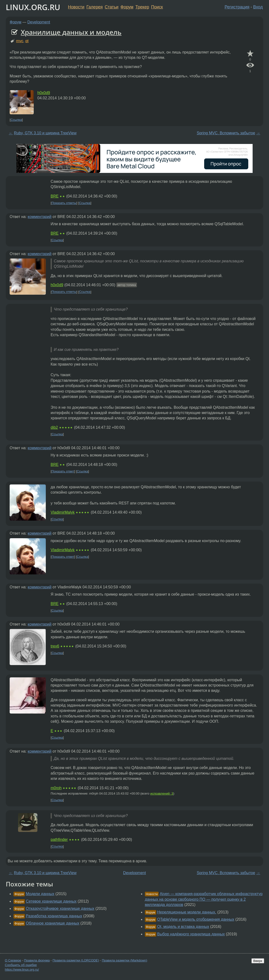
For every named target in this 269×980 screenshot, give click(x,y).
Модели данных (40, 894)
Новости (76, 7)
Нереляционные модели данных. (187, 912)
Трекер (142, 7)
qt (27, 41)
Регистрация (237, 7)
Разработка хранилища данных (54, 916)
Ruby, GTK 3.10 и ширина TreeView (45, 133)
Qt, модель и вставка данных (183, 927)
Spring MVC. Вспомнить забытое (226, 133)
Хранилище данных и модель (71, 32)
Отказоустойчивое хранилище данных (60, 909)
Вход (258, 7)
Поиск (157, 7)
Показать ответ (63, 471)
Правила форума (37, 960)
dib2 (54, 427)
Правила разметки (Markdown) (124, 960)
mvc (20, 41)
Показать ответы (64, 203)
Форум (127, 7)
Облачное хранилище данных (53, 923)
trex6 (55, 646)
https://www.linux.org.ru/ (22, 970)
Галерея (95, 7)
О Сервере (13, 960)
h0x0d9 (44, 93)
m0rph (56, 788)
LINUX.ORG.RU (33, 7)
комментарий (40, 217)
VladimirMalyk (63, 512)
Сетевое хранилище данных (51, 901)
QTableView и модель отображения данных (196, 919)
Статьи (111, 7)
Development (39, 22)
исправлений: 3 (162, 793)
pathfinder (59, 840)
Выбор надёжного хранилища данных (191, 934)
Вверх (258, 961)
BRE (55, 196)
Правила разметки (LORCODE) (76, 960)
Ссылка (16, 120)
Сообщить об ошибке (21, 965)
